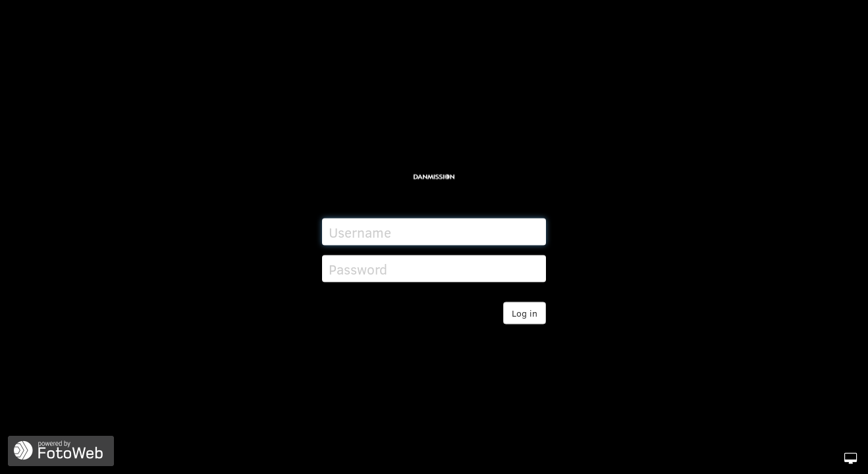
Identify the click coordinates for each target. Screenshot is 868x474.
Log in (525, 313)
